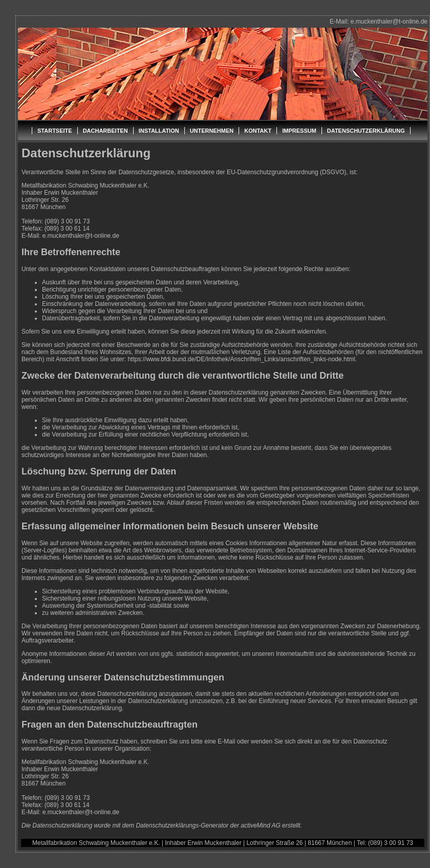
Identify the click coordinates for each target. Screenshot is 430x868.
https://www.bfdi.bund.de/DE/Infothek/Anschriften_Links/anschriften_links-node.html (241, 359)
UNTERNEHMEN (212, 131)
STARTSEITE (55, 131)
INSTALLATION (159, 131)
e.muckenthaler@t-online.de (389, 22)
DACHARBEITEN (105, 131)
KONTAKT (258, 131)
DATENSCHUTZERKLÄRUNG (366, 131)
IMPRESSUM (299, 131)
